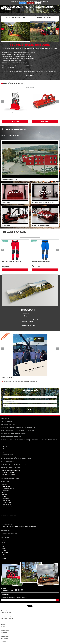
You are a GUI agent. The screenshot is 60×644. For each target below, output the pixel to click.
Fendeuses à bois (6, 421)
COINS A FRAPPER (6, 501)
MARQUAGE (4, 495)
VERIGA (4, 554)
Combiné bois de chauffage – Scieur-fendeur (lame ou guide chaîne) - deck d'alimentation (29, 440)
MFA (3, 544)
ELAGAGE (4, 497)
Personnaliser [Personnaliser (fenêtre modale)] (38, 3)
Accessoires (5, 482)
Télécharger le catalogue (29, 325)
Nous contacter (4, 620)
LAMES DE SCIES (6, 509)
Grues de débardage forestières (9, 475)
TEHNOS (4, 550)
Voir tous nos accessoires (30, 236)
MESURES (4, 493)
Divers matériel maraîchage (10, 479)
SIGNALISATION (5, 491)
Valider (30, 410)
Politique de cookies (5, 637)
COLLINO (4, 540)
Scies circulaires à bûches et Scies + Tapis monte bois (18, 428)
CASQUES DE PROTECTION (8, 522)
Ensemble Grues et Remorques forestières (11, 470)
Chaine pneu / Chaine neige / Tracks (9, 533)
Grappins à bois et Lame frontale (12, 437)
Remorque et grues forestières (11, 467)
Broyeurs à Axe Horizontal (10, 443)
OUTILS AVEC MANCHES (7, 507)
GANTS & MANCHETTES (7, 524)
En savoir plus (30, 76)
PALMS (3, 556)
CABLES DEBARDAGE (6, 487)
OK (58, 600)
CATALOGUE (4, 511)
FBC (3, 546)
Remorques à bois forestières (8, 472)
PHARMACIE (5, 485)
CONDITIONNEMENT (6, 503)
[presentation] (2, 29)
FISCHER (4, 559)
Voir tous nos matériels (30, 87)
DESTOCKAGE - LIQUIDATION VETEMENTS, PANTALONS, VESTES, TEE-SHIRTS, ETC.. (20, 526)
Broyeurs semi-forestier (7, 452)
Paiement (3, 625)
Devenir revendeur (5, 631)
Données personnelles (6, 635)
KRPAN (3, 542)
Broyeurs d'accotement (7, 448)
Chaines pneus (6, 530)
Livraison (3, 626)
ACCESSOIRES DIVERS (7, 505)
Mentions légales (4, 632)
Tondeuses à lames (6, 450)
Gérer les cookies (5, 638)
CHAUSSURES (5, 518)
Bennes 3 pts (5, 418)
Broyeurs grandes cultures (7, 454)
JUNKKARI (4, 548)
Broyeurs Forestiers (8, 461)
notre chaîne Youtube (13, 136)
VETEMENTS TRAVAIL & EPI (8, 520)
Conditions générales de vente (7, 623)
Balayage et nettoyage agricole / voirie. (14, 464)
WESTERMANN (5, 552)
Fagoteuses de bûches (8, 425)
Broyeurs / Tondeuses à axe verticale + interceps (17, 458)
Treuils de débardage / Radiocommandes (14, 434)
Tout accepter (23, 3)
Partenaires (3, 629)
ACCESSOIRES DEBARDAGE (8, 489)
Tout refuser (31, 3)
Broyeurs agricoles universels (8, 446)
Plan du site (3, 641)
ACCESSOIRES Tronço (7, 499)
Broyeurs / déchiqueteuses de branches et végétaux (18, 431)
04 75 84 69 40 (6, 614)
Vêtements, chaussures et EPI (11, 515)
